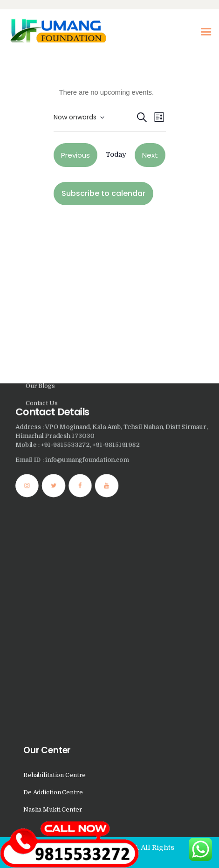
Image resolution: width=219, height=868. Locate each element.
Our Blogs (40, 162)
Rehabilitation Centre (55, 775)
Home (34, 110)
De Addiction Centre (53, 792)
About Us (39, 128)
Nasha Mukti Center (53, 809)
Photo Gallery (46, 145)
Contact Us (42, 179)
